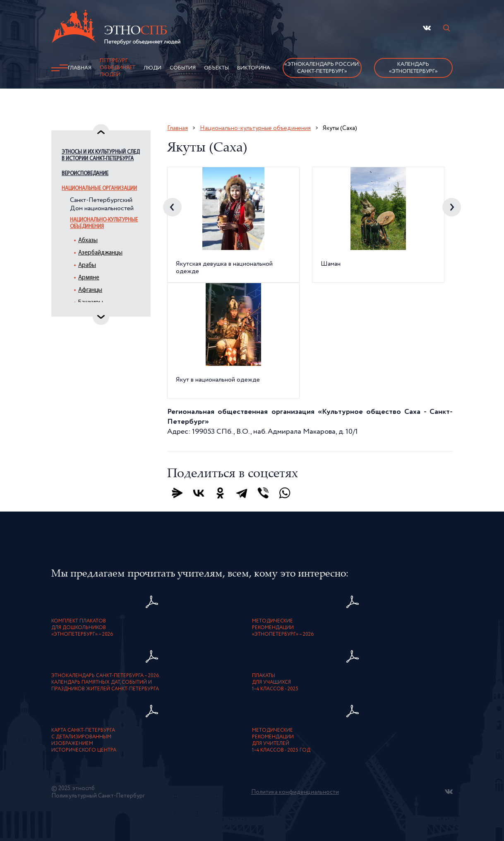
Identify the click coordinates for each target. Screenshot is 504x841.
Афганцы (90, 290)
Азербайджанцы (100, 253)
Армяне (89, 278)
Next (452, 207)
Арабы (87, 266)
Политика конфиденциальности (295, 792)
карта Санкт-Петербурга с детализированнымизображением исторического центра (84, 740)
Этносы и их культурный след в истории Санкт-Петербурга (101, 155)
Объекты (216, 68)
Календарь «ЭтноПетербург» (413, 68)
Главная (80, 68)
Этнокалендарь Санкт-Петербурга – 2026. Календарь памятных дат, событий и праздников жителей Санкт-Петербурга (106, 682)
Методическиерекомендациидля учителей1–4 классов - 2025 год (281, 740)
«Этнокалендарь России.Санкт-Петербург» (322, 68)
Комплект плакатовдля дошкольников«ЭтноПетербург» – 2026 (82, 628)
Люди (152, 68)
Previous (172, 207)
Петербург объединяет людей (118, 68)
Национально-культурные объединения (104, 223)
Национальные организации (99, 189)
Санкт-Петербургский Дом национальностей (102, 204)
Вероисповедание (85, 174)
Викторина (254, 68)
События (183, 68)
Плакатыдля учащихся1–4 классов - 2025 (275, 682)
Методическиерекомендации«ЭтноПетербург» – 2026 (283, 628)
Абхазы (88, 241)
